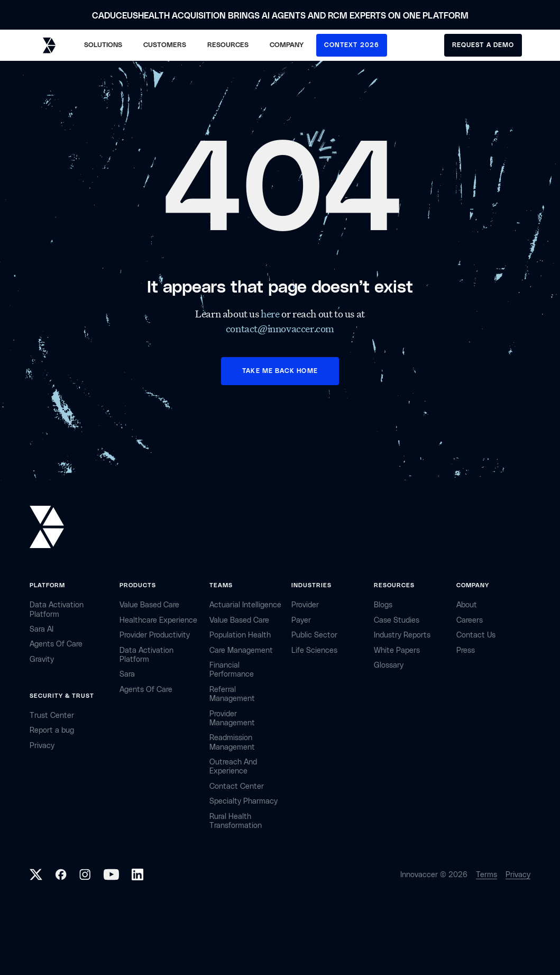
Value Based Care (149, 605)
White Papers (397, 650)
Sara (127, 674)
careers (470, 620)
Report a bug (52, 730)
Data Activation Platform (57, 609)
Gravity (42, 659)
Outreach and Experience (233, 767)
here (271, 314)
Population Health (240, 635)
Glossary (389, 665)
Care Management (241, 650)
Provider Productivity (155, 635)
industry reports (402, 635)
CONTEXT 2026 (352, 45)
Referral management (232, 694)
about (467, 605)
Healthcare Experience (158, 620)
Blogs (383, 605)
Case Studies (397, 620)
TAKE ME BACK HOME (280, 371)
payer (301, 620)
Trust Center (52, 716)
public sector (314, 635)
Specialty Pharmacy (244, 801)
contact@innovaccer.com (280, 329)
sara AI (42, 629)
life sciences (314, 650)
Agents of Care (56, 644)
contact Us (476, 635)
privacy (42, 746)
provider (305, 605)
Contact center (237, 786)
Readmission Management (232, 742)
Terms (486, 875)
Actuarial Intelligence (245, 605)
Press (466, 650)
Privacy (518, 875)
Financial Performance (232, 670)
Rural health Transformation (236, 821)
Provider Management (232, 718)
